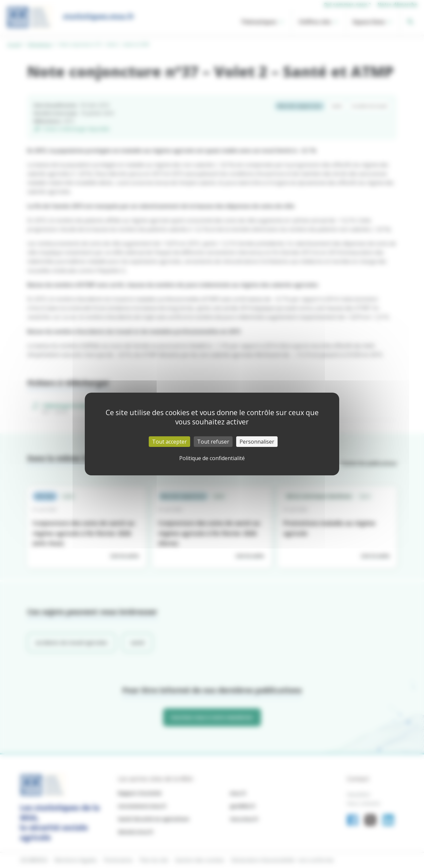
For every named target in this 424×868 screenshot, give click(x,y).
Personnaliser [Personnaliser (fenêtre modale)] (257, 442)
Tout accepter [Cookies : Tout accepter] (169, 442)
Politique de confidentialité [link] (212, 458)
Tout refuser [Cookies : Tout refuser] (213, 442)
